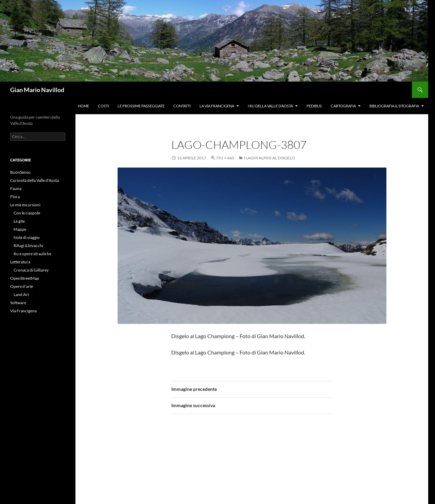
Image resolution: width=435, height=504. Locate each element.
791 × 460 (225, 158)
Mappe (20, 229)
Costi (103, 106)
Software (18, 303)
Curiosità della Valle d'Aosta (34, 180)
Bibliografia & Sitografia (394, 106)
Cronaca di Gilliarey (31, 270)
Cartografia (343, 106)
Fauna (16, 188)
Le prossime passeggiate (141, 106)
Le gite (19, 221)
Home (83, 106)
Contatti (182, 106)
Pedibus (314, 106)
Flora (15, 197)
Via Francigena (23, 311)
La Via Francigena (217, 106)
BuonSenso (20, 172)
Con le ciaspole (27, 213)
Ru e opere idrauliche (32, 254)
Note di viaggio (27, 237)
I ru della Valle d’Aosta (270, 106)
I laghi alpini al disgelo (269, 158)
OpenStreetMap (25, 278)
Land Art (21, 294)
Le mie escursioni (25, 205)
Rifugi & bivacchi (28, 246)
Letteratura (20, 262)
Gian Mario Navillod (37, 90)
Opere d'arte (22, 286)
